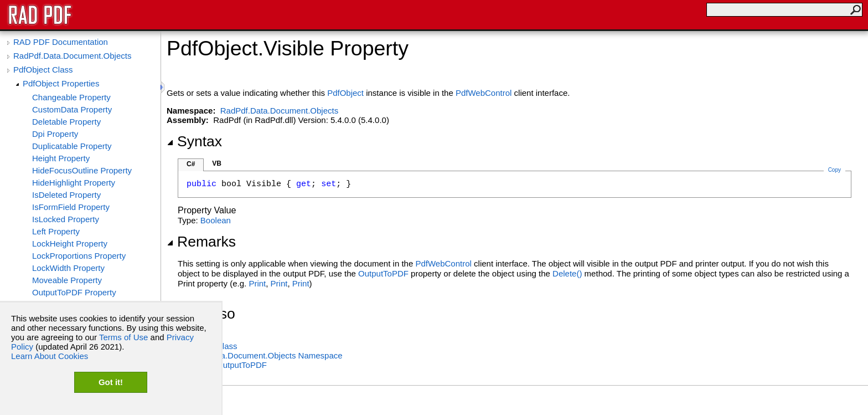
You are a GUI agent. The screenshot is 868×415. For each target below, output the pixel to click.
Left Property (56, 231)
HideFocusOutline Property (82, 170)
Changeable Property (71, 97)
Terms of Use (123, 337)
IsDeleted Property (66, 195)
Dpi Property (55, 134)
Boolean (216, 220)
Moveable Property (67, 280)
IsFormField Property (71, 207)
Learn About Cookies (50, 356)
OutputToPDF (383, 273)
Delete (567, 273)
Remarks (201, 242)
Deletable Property (66, 122)
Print (257, 283)
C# (191, 164)
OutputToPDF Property (74, 292)
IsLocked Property (66, 219)
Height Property (61, 158)
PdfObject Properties (61, 83)
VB (217, 163)
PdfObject (345, 93)
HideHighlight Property (74, 183)
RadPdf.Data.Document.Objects (72, 56)
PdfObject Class (43, 70)
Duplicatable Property (72, 146)
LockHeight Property (70, 244)
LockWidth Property (68, 268)
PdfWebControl (484, 93)
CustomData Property (72, 109)
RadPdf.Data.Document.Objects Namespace (260, 355)
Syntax (194, 141)
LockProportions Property (79, 256)
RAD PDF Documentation (61, 42)
